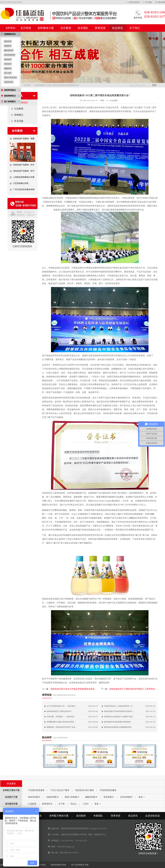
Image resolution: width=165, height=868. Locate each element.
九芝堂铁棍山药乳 (21, 183)
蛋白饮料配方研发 (38, 865)
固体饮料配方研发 (58, 865)
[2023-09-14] (150, 706)
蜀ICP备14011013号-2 (69, 853)
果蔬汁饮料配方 (72, 797)
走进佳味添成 (152, 816)
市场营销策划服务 (108, 790)
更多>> (142, 797)
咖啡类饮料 (9, 50)
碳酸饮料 (8, 68)
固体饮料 (8, 41)
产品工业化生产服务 (60, 790)
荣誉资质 (100, 28)
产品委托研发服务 (36, 790)
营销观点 (19, 115)
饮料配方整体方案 (59, 816)
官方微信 (149, 2)
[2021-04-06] (93, 727)
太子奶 (61, 804)
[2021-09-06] (93, 722)
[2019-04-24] (150, 727)
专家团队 (98, 816)
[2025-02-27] (93, 706)
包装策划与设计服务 (85, 790)
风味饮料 (8, 59)
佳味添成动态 (21, 102)
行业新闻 (19, 109)
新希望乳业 (47, 804)
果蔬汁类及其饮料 (10, 78)
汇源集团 (32, 804)
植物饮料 (8, 46)
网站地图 (161, 2)
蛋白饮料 (8, 73)
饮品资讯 (117, 28)
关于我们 (135, 28)
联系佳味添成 (134, 2)
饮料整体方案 (46, 28)
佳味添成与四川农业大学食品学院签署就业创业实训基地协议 (79, 689)
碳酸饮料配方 (91, 797)
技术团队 (83, 28)
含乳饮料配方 (126, 797)
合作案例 (66, 28)
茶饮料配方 (109, 797)
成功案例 (81, 816)
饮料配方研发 (23, 28)
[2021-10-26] (150, 711)
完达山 (73, 804)
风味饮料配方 (34, 797)
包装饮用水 (9, 82)
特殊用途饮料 (10, 55)
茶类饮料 (8, 64)
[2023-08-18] (93, 711)
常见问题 (19, 121)
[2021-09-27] (93, 717)
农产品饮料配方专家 (80, 865)
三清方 (86, 804)
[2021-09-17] (150, 717)
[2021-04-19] (150, 722)
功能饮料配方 (52, 797)
